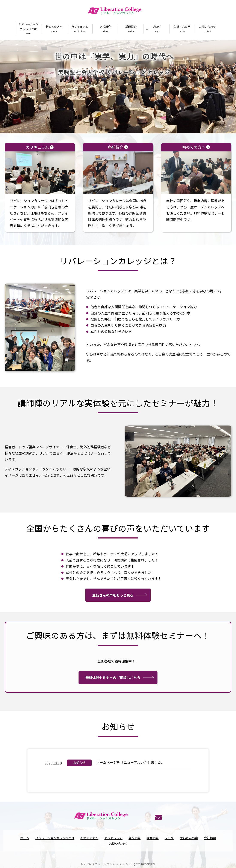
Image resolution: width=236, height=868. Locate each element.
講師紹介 (131, 29)
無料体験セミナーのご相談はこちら (113, 696)
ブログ (156, 29)
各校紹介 (105, 29)
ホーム (25, 842)
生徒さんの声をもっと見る (113, 614)
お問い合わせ (208, 29)
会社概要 (210, 842)
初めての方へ (54, 29)
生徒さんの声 (182, 29)
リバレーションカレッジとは (29, 29)
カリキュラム (80, 29)
